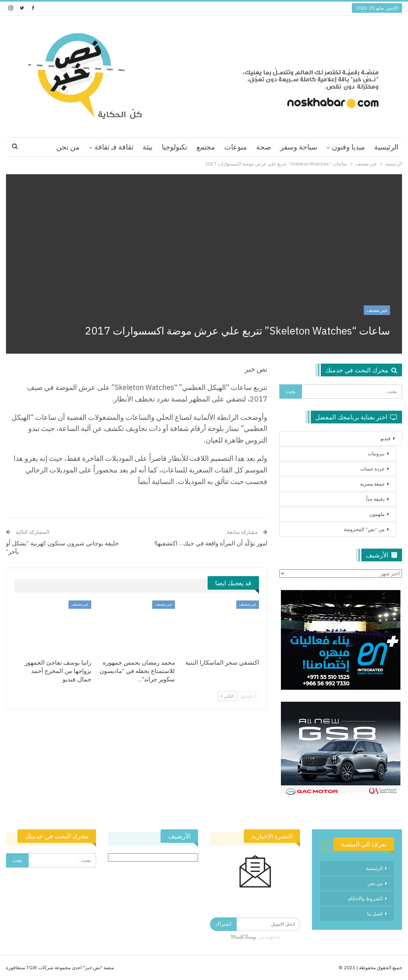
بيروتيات (376, 454)
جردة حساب (372, 469)
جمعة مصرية (372, 484)
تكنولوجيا (175, 147)
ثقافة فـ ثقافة (114, 147)
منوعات (236, 147)
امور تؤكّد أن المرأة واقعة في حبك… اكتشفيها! (211, 543)
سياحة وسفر (299, 147)
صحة (264, 147)
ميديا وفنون (348, 147)
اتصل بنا (375, 914)
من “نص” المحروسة (364, 529)
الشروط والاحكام (365, 898)
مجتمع (206, 147)
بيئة (148, 147)
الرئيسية (386, 147)
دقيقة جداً (375, 499)
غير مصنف (377, 310)
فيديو (385, 438)
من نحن (68, 147)
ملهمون (377, 514)
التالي (227, 696)
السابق (248, 696)
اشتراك (223, 924)
